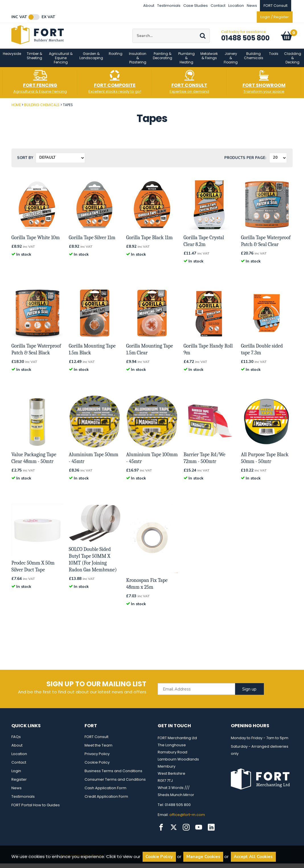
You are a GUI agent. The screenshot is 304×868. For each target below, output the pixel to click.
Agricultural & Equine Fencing (61, 62)
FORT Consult (96, 741)
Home (16, 109)
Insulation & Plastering (138, 62)
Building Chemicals (254, 60)
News (252, 6)
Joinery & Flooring (231, 62)
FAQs (16, 741)
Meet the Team (98, 750)
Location (236, 6)
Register (19, 784)
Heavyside (12, 58)
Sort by (25, 162)
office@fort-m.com (187, 819)
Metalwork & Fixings (209, 60)
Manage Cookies (203, 857)
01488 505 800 (245, 40)
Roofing (116, 58)
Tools (274, 58)
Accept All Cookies (253, 857)
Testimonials (169, 6)
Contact (218, 6)
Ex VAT (48, 17)
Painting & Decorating (163, 60)
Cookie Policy (97, 767)
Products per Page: (245, 162)
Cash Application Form (105, 792)
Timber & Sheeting (34, 60)
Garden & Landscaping (91, 60)
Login (16, 775)
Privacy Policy (97, 758)
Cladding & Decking (293, 62)
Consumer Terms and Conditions (115, 784)
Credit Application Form (106, 801)
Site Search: (133, 31)
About (149, 6)
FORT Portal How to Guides (36, 810)
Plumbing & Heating (186, 62)
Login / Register (275, 17)
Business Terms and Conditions (113, 775)
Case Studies (196, 6)
